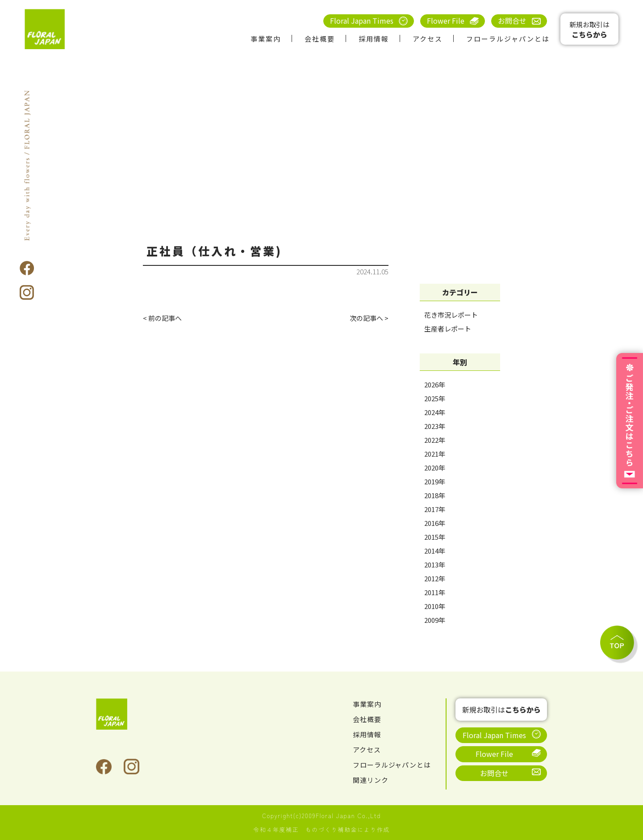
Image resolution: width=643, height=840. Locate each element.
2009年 (435, 620)
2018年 (435, 495)
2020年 (435, 468)
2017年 (435, 509)
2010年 (435, 606)
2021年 (435, 454)
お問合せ (512, 21)
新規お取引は (589, 30)
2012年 (435, 578)
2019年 (435, 481)
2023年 (435, 426)
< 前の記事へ (164, 319)
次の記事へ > (368, 319)
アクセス (428, 39)
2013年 (435, 565)
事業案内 (266, 39)
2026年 (435, 384)
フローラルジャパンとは (508, 39)
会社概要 (320, 39)
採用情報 (374, 39)
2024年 (435, 412)
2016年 (435, 523)
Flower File (446, 21)
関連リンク (372, 780)
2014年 (435, 551)
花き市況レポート (451, 315)
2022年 (435, 440)
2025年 (435, 398)
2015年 (435, 537)
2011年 (435, 592)
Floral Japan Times (362, 21)
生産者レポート (448, 329)
